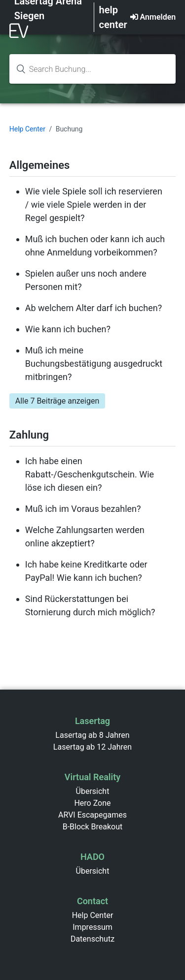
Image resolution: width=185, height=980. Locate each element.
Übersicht (93, 791)
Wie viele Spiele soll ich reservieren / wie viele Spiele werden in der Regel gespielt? (94, 205)
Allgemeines (40, 165)
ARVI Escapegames (92, 815)
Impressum (92, 927)
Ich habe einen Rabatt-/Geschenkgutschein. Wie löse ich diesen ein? (90, 474)
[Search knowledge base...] (93, 69)
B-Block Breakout (93, 827)
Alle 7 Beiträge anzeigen (57, 401)
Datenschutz (92, 939)
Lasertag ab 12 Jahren (92, 747)
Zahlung (29, 435)
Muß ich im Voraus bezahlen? (83, 509)
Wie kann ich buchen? (68, 329)
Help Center (27, 129)
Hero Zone (92, 803)
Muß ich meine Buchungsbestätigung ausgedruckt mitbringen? (94, 364)
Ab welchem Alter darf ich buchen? (93, 308)
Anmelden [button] (158, 17)
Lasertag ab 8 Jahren (92, 735)
